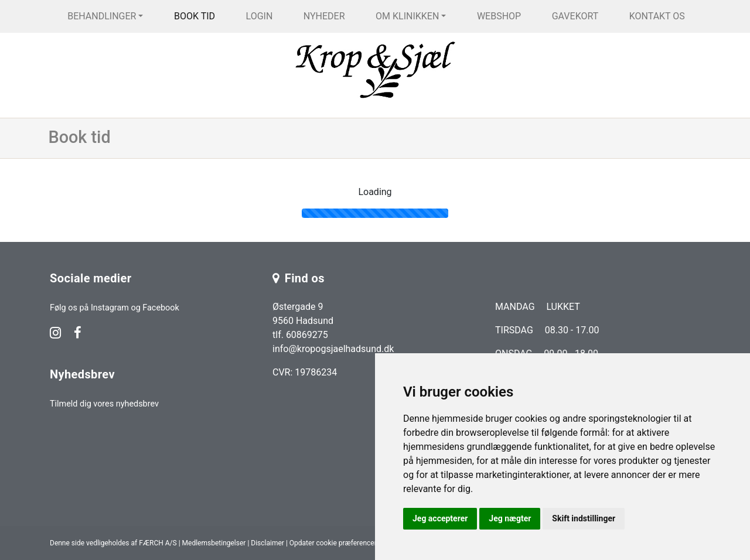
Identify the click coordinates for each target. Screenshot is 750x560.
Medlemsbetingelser (214, 543)
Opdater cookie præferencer (333, 543)
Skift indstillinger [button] (584, 518)
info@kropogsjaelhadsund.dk (333, 349)
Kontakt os (657, 16)
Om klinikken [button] (407, 16)
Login (260, 16)
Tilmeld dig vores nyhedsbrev (104, 404)
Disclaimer (267, 543)
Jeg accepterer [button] (440, 518)
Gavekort (575, 16)
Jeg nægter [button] (510, 518)
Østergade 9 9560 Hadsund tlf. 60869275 (303, 321)
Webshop (499, 16)
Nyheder (324, 16)
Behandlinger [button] (102, 16)
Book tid (195, 16)
